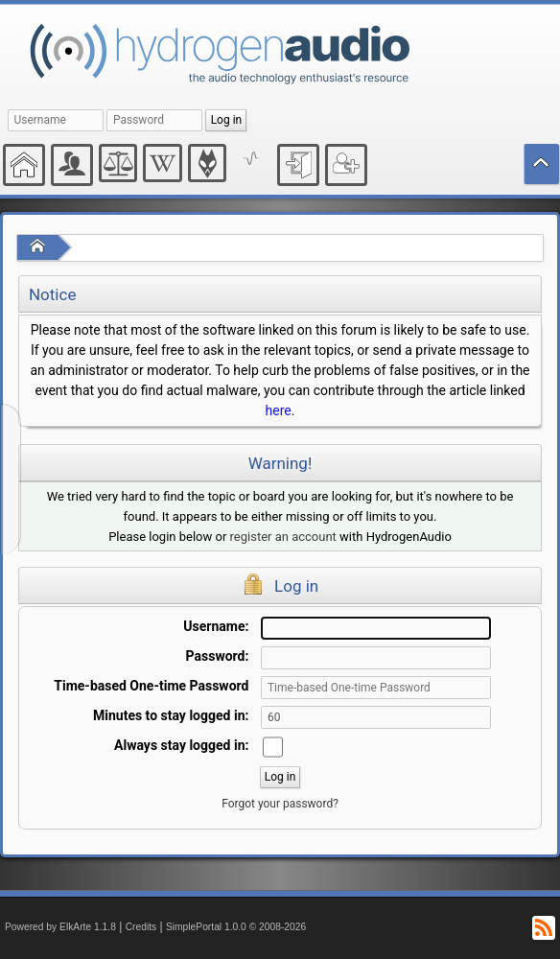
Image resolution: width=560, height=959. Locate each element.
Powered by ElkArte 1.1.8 (60, 927)
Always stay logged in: (181, 745)
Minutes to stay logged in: (171, 715)
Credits (141, 927)
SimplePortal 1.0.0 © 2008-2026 (236, 927)
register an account (283, 537)
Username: (216, 626)
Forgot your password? (280, 804)
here (279, 410)
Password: (218, 656)
